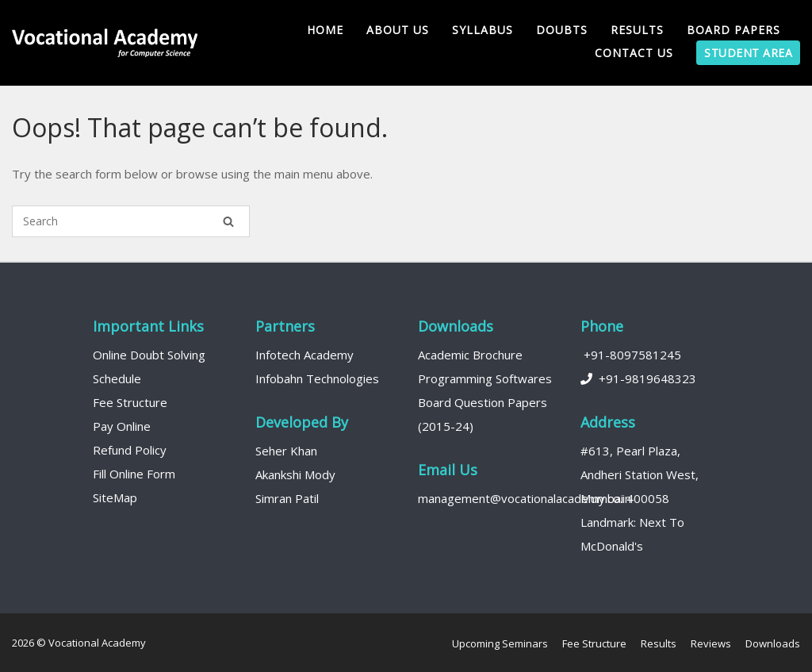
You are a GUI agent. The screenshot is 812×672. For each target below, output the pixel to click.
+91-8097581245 (631, 355)
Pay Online (122, 426)
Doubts (562, 30)
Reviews (711, 643)
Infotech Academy (304, 355)
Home (325, 30)
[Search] (228, 221)
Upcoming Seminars (500, 643)
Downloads (773, 643)
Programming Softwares (485, 378)
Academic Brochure (470, 355)
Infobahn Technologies (317, 378)
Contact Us (634, 53)
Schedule (117, 378)
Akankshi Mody (295, 474)
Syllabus (483, 30)
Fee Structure (130, 402)
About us (398, 30)
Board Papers (733, 30)
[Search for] (131, 221)
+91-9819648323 (638, 378)
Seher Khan (286, 451)
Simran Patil (287, 498)
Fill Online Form (134, 474)
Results (637, 30)
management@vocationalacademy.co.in (525, 498)
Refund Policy (130, 450)
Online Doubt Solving (149, 355)
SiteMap (115, 497)
